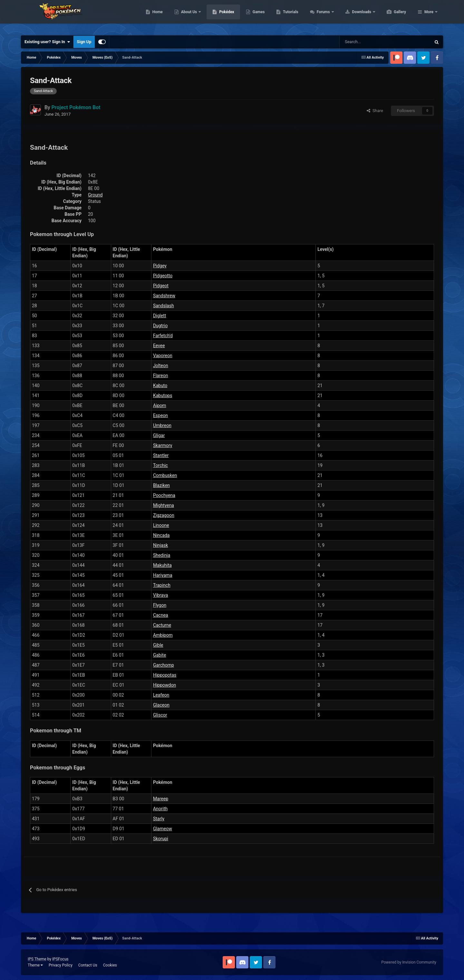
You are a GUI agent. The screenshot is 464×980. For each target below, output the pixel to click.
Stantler (161, 455)
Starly (159, 819)
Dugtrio (160, 326)
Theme (35, 965)
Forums (354, 16)
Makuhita (162, 565)
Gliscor (160, 715)
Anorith (160, 809)
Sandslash (164, 306)
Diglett (159, 316)
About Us (220, 16)
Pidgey (160, 266)
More (429, 16)
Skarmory (163, 445)
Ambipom (163, 635)
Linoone (161, 525)
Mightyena (164, 505)
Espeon (160, 415)
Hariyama (163, 575)
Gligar (159, 435)
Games (289, 16)
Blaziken (161, 485)
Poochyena (164, 495)
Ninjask (160, 545)
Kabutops (163, 395)
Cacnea (161, 615)
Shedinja (162, 555)
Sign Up (84, 42)
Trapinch (162, 585)
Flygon (160, 605)
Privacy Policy (61, 965)
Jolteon (161, 366)
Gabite (159, 655)
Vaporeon (163, 356)
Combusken (165, 475)
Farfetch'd (163, 336)
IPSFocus (60, 959)
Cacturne (162, 625)
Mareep (161, 799)
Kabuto (160, 385)
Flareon (161, 376)
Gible (158, 645)
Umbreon (162, 425)
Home (188, 16)
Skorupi (161, 839)
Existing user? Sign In (47, 42)
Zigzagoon (164, 515)
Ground (95, 195)
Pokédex (257, 16)
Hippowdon (164, 685)
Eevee (159, 346)
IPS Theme (37, 959)
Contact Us (88, 965)
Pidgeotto (163, 276)
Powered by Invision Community (409, 962)
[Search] (362, 42)
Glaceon (161, 705)
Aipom (160, 405)
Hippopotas (165, 675)
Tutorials (321, 16)
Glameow (163, 829)
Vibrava (160, 595)
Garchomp (164, 665)
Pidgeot (161, 286)
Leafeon (161, 695)
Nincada (161, 535)
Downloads (393, 16)
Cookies (110, 965)
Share (375, 111)
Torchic (160, 465)
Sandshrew (164, 296)
